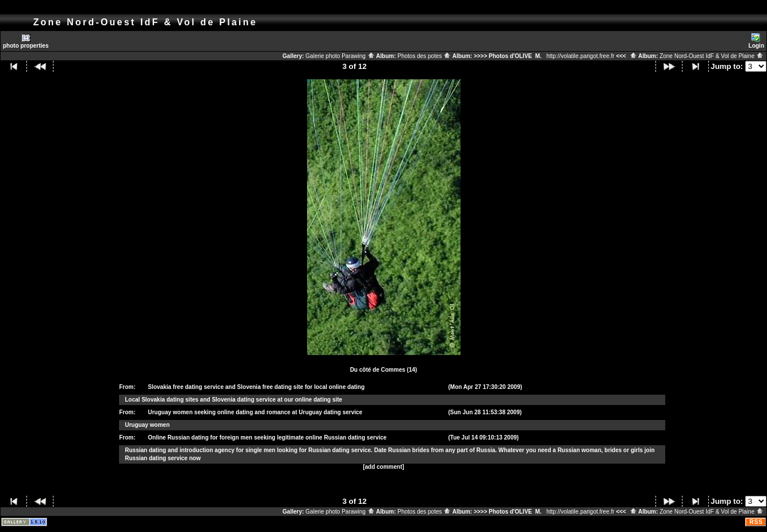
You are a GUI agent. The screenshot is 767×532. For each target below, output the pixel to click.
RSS (756, 522)
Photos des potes (424, 56)
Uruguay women (147, 425)
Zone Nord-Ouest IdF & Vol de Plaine (712, 56)
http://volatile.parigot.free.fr (580, 56)
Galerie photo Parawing (340, 56)
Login (756, 41)
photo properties (26, 41)
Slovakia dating (162, 400)
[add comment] (383, 467)
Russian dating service (340, 450)
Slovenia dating (233, 400)
